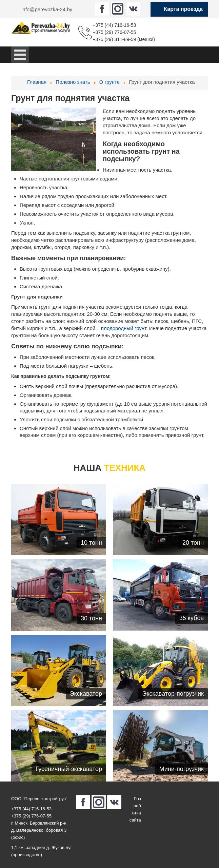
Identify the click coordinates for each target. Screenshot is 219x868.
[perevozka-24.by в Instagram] (118, 9)
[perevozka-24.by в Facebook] (102, 9)
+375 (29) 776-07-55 (114, 32)
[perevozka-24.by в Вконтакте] (133, 9)
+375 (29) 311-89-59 (114, 39)
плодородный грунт (124, 328)
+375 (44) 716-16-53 (114, 25)
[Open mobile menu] (20, 55)
